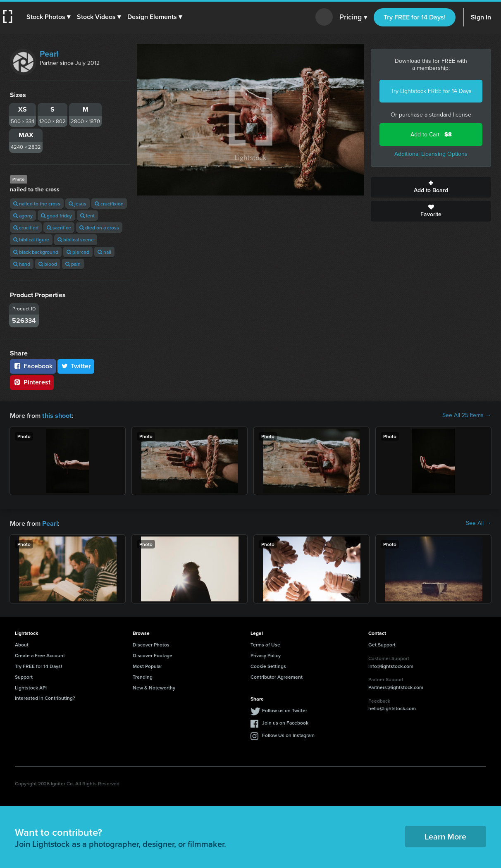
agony (23, 216)
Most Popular (147, 665)
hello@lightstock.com (392, 707)
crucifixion (109, 204)
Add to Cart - (431, 135)
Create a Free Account (40, 655)
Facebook (33, 366)
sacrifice (59, 228)
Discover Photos (151, 644)
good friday (56, 216)
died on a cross (99, 228)
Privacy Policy (266, 655)
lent (87, 216)
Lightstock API (31, 687)
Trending (143, 676)
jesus (78, 204)
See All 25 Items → (467, 415)
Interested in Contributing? (45, 697)
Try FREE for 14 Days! (415, 17)
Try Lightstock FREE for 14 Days (431, 91)
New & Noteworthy (154, 687)
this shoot (57, 415)
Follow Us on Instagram (288, 734)
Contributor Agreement (277, 676)
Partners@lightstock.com (396, 686)
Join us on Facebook (285, 722)
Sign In (481, 17)
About (22, 644)
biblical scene (76, 240)
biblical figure (31, 240)
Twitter (76, 366)
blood (48, 264)
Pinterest (32, 382)
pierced (78, 252)
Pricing (353, 17)
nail (104, 252)
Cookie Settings (268, 665)
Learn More (445, 836)
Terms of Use (265, 644)
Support (24, 676)
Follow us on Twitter (285, 709)
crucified (26, 228)
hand (22, 264)
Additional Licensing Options (431, 154)
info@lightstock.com (391, 665)
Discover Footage (153, 655)
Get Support (382, 644)
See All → (478, 523)
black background (36, 252)
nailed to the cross (37, 204)
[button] (48, 17)
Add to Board (431, 187)
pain (73, 264)
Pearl (49, 54)
